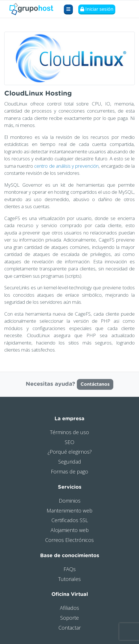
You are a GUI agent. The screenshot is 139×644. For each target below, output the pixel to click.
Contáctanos (95, 384)
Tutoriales (69, 579)
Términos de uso (69, 432)
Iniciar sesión (97, 9)
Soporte (69, 618)
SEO (69, 442)
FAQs (70, 569)
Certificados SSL (70, 520)
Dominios (70, 501)
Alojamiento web (70, 530)
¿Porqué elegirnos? (70, 452)
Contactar (70, 628)
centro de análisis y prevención (66, 166)
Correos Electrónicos (69, 540)
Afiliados (69, 608)
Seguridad (70, 462)
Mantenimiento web (69, 511)
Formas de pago (69, 471)
